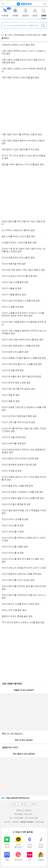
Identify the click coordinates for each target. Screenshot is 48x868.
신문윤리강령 (39, 822)
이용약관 (15, 822)
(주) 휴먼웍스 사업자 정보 (24, 814)
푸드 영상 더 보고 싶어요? (24, 754)
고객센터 (33, 804)
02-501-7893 (19, 818)
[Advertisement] (24, 106)
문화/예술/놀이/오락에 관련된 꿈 (27, 35)
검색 (43, 26)
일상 (10, 35)
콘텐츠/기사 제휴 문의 (24, 810)
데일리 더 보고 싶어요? (24, 690)
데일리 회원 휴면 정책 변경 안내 (15, 798)
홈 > (5, 35)
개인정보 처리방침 (26, 822)
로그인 (14, 804)
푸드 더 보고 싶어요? (24, 740)
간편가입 (23, 804)
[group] (5, 13)
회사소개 (7, 822)
